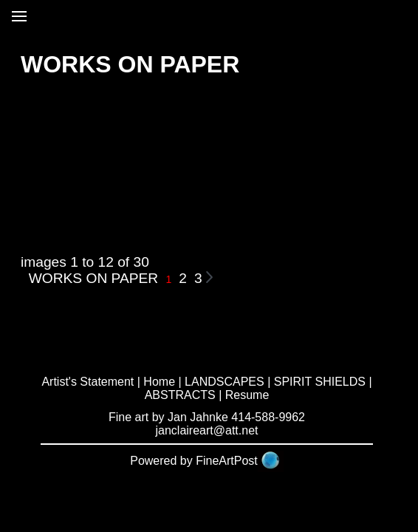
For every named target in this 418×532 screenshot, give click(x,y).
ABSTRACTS (180, 395)
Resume (247, 395)
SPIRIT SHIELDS (320, 382)
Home (159, 382)
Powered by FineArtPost (194, 461)
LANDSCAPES (225, 382)
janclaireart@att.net (207, 430)
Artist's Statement (88, 382)
